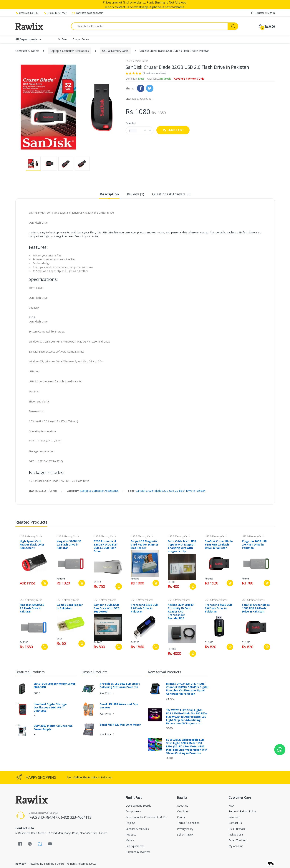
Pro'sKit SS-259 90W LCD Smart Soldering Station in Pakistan (120, 685)
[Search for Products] (149, 26)
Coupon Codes (81, 39)
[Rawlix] (29, 26)
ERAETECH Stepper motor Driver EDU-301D (55, 685)
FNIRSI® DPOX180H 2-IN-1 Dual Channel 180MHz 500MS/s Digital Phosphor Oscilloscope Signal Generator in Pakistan (187, 689)
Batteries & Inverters (138, 852)
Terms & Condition (188, 823)
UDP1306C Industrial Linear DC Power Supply (53, 728)
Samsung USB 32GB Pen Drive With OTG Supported (107, 608)
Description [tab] (109, 194)
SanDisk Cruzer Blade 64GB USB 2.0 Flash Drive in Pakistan (219, 545)
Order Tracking (237, 840)
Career (181, 817)
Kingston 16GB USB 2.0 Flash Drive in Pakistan (254, 545)
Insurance (234, 817)
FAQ (231, 806)
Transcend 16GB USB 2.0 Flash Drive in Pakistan (218, 608)
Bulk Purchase (237, 829)
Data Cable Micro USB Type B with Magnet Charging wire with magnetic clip (182, 546)
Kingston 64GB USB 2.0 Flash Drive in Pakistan (32, 608)
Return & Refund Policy (242, 811)
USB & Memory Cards (115, 51)
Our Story (183, 811)
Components (133, 811)
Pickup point (236, 835)
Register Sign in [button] (263, 13)
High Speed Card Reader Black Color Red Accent (32, 545)
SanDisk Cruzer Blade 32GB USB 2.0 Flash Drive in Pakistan (171, 491)
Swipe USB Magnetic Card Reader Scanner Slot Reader (144, 545)
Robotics (131, 835)
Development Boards (138, 806)
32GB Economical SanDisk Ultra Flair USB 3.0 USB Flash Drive (106, 546)
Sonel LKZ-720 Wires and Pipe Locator (119, 706)
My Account (236, 846)
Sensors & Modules (137, 829)
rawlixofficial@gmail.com (87, 13)
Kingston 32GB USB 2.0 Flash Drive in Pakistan (69, 545)
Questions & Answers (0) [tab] (171, 194)
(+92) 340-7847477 (55, 13)
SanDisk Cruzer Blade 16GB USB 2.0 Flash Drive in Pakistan (256, 608)
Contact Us (235, 823)
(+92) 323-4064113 (27, 13)
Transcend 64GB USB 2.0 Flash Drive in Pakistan (144, 608)
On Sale (62, 39)
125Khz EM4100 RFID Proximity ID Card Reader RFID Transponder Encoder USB (181, 612)
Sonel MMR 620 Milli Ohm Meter (120, 725)
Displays (131, 823)
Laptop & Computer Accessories (70, 51)
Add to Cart (173, 130)
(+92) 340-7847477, (45, 817)
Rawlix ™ (21, 864)
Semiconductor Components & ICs (146, 817)
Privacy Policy (185, 829)
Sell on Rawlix (185, 835)
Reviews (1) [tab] (135, 194)
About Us (183, 806)
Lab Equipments (135, 846)
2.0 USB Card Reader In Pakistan (70, 607)
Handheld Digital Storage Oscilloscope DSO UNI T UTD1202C (50, 707)
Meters (130, 840)
